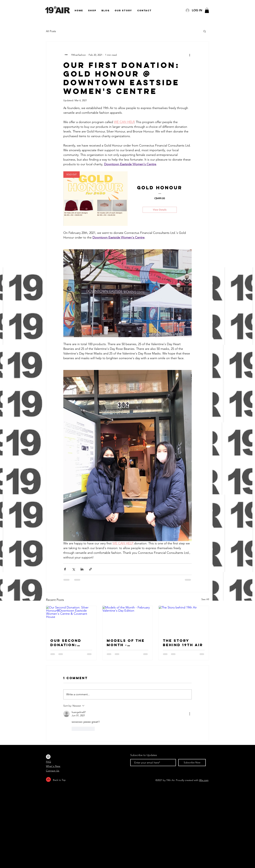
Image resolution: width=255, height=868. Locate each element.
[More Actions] (190, 714)
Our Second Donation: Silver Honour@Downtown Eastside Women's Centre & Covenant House (71, 643)
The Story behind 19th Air (183, 643)
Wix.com (204, 780)
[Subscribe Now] (192, 763)
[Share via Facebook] (65, 569)
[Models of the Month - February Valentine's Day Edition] (128, 620)
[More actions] (190, 55)
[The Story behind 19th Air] (184, 620)
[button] (207, 10)
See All (205, 599)
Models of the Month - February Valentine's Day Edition (127, 643)
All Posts (51, 31)
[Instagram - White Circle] (48, 757)
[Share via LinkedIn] (82, 569)
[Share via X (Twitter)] (73, 569)
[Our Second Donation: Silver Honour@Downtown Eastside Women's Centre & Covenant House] (71, 620)
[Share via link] (90, 569)
